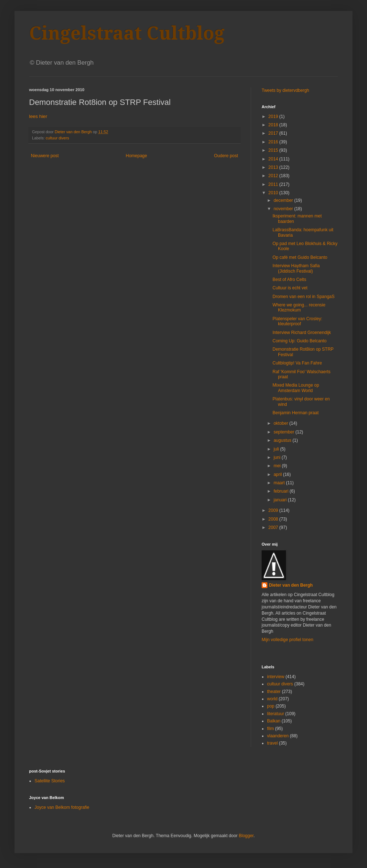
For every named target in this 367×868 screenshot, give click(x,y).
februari (282, 491)
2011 (274, 184)
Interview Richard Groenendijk (302, 333)
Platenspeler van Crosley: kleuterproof (297, 321)
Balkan (274, 721)
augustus (283, 440)
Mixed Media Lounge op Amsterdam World (296, 388)
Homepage (136, 156)
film (271, 729)
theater (274, 692)
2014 (274, 159)
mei (278, 466)
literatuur (276, 714)
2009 (274, 510)
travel (272, 743)
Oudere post (226, 156)
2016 (274, 142)
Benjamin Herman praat (296, 413)
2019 (274, 117)
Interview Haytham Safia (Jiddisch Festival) (296, 268)
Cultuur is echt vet (290, 288)
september (285, 432)
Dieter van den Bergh (291, 585)
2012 (274, 176)
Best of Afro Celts (289, 280)
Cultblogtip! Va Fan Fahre (297, 363)
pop (271, 706)
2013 (274, 167)
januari (281, 500)
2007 (274, 527)
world (272, 699)
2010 (274, 193)
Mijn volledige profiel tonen (287, 640)
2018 (274, 125)
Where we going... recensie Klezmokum (299, 307)
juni (278, 457)
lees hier (38, 116)
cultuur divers (57, 138)
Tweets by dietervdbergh (285, 90)
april (278, 474)
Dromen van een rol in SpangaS (304, 297)
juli (277, 449)
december (284, 200)
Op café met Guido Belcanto (300, 257)
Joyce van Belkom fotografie (62, 807)
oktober (281, 423)
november (284, 209)
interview (276, 677)
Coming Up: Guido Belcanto (300, 341)
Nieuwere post (45, 156)
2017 (274, 133)
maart (280, 483)
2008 (274, 519)
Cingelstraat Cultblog (127, 33)
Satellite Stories (50, 781)
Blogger (246, 836)
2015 (274, 150)
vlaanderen (278, 736)
